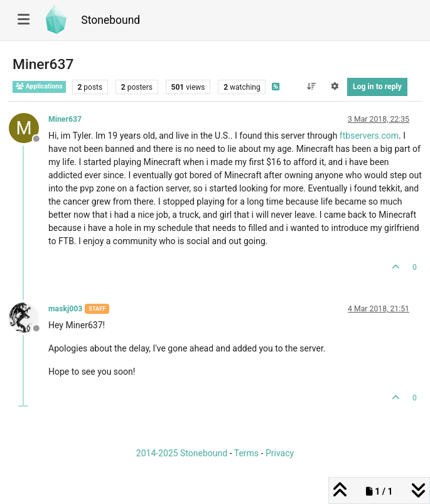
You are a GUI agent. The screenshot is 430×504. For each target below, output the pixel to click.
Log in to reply (377, 87)
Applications (39, 86)
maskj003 (65, 309)
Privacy (280, 453)
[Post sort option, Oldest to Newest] (311, 87)
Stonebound (110, 20)
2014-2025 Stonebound (182, 453)
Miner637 (65, 119)
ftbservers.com (369, 136)
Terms (246, 453)
